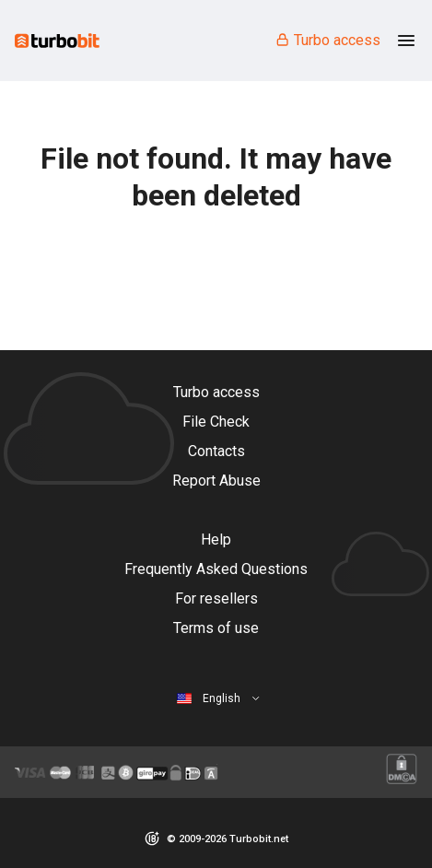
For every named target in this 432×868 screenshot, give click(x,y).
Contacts (216, 451)
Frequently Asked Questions (216, 569)
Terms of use (216, 628)
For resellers (216, 598)
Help (216, 540)
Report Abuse (216, 481)
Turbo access (327, 40)
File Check (216, 422)
